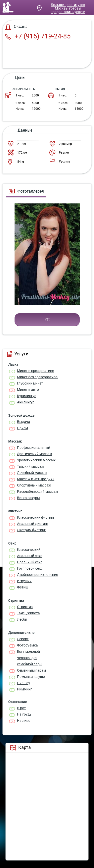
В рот (21, 708)
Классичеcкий (29, 550)
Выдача (24, 422)
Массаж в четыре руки (36, 479)
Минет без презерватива (37, 377)
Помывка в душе (31, 677)
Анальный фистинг (33, 524)
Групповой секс (30, 568)
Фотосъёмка (27, 645)
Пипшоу (24, 683)
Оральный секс (30, 562)
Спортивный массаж (34, 485)
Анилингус (26, 402)
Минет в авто (28, 390)
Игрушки (24, 581)
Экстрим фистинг (31, 530)
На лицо (24, 721)
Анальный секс (30, 556)
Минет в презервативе (35, 371)
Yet (47, 319)
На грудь (24, 714)
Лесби (22, 619)
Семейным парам (31, 670)
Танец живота (28, 613)
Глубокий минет (30, 383)
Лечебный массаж (32, 473)
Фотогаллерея (26, 191)
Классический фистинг (36, 517)
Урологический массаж (36, 460)
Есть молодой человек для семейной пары (30, 658)
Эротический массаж (35, 454)
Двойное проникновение (37, 575)
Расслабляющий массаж (38, 492)
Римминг (24, 689)
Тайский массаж (31, 466)
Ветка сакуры (28, 498)
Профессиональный (34, 448)
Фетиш (23, 587)
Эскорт (23, 639)
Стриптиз (25, 607)
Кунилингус (27, 396)
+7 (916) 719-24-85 (38, 36)
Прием (22, 428)
